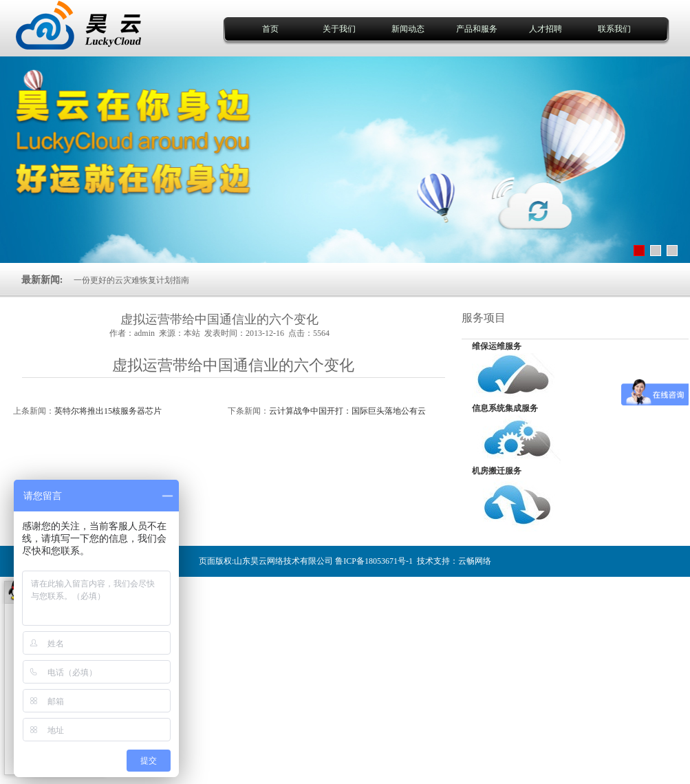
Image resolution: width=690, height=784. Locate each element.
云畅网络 (475, 561)
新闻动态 (408, 29)
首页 (270, 29)
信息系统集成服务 (505, 408)
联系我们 (614, 29)
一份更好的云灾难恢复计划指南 (131, 280)
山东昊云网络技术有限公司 (283, 561)
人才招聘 (546, 29)
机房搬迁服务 (497, 471)
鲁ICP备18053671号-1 (374, 561)
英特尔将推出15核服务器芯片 (108, 411)
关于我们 (339, 29)
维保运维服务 (497, 346)
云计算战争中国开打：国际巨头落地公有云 (347, 411)
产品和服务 (477, 29)
